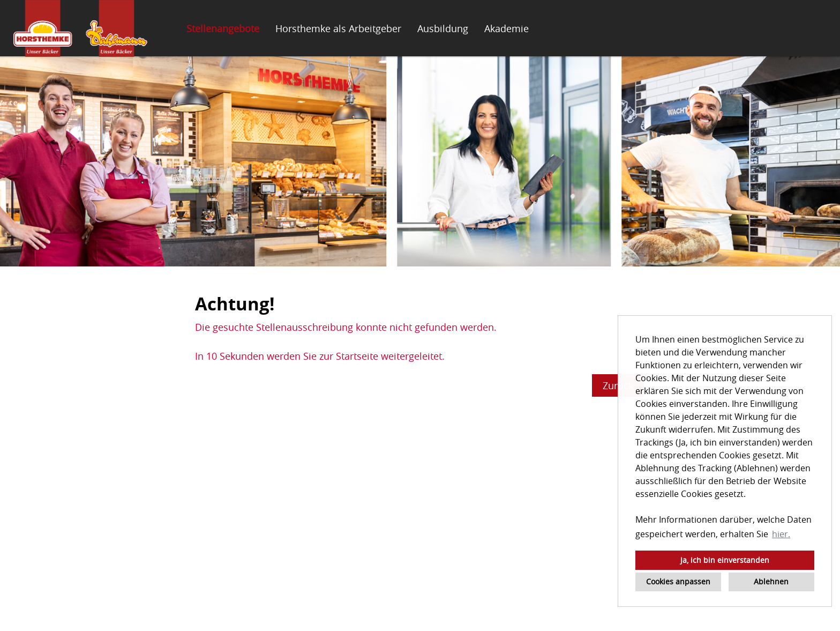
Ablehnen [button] (771, 581)
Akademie (507, 28)
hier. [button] (781, 534)
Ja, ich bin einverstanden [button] (725, 560)
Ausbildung (443, 28)
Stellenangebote (223, 28)
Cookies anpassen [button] (678, 581)
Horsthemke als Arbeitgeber (338, 28)
